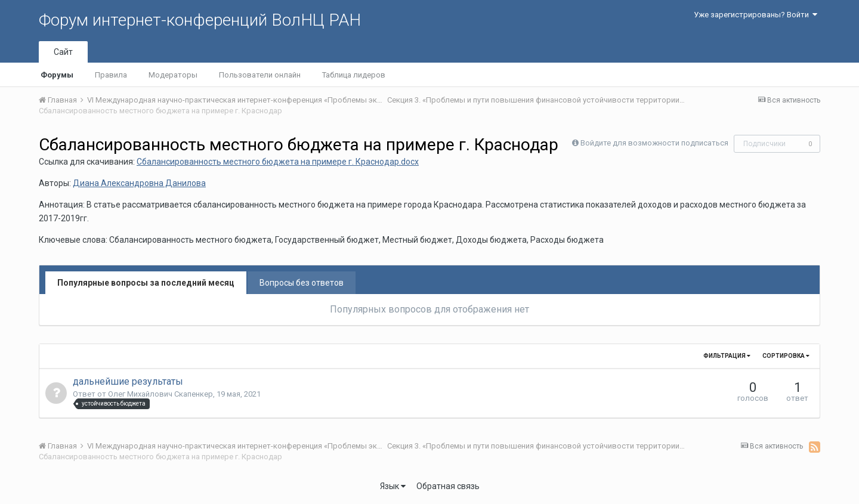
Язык (393, 486)
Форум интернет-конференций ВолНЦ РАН (200, 20)
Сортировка (786, 356)
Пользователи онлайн (260, 75)
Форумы (57, 75)
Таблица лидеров (354, 75)
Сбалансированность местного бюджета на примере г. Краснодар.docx (278, 162)
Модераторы (173, 75)
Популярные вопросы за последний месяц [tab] (146, 283)
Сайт (63, 52)
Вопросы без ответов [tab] (302, 283)
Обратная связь (448, 486)
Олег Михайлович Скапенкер (160, 394)
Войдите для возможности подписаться (654, 143)
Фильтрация (727, 356)
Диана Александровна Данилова (139, 183)
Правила (111, 75)
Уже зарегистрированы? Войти (756, 15)
